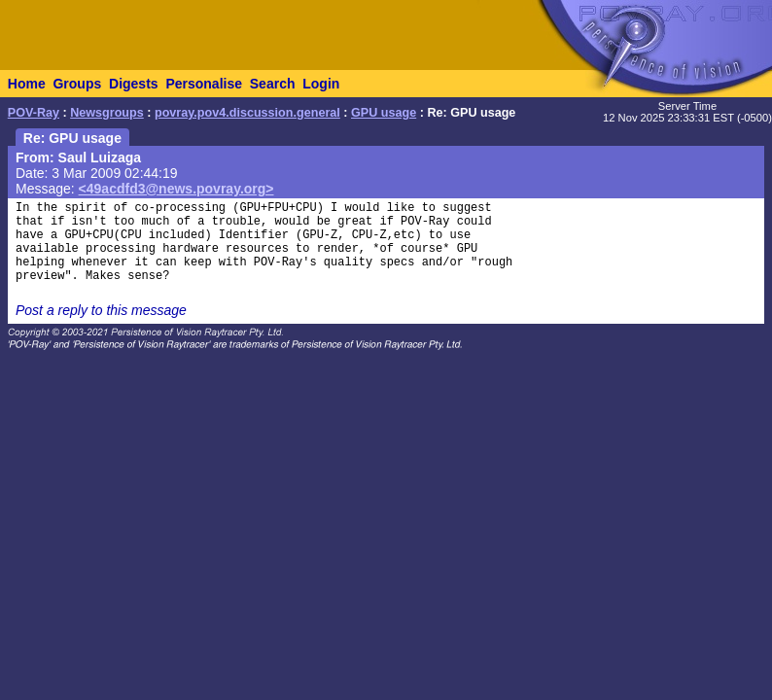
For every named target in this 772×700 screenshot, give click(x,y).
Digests (134, 84)
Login (321, 84)
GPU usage (384, 113)
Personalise (204, 84)
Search (273, 84)
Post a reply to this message (101, 310)
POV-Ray (34, 113)
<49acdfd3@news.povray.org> (176, 189)
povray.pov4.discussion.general (247, 113)
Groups (77, 84)
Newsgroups (107, 113)
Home (27, 84)
